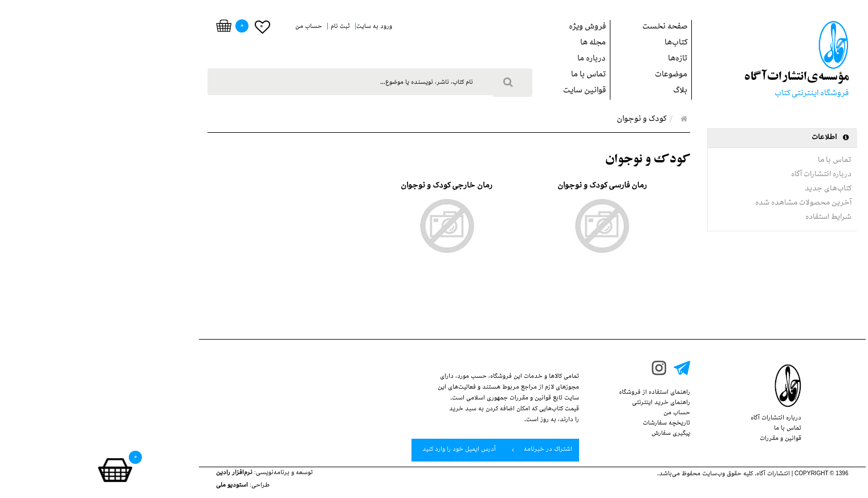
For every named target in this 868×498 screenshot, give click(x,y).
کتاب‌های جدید (730, 189)
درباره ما (494, 60)
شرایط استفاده (730, 218)
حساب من (579, 414)
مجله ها (495, 44)
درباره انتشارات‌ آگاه (723, 175)
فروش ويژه (489, 28)
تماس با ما (490, 75)
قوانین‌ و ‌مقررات (682, 439)
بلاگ (582, 91)
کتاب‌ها (578, 44)
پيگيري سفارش (573, 434)
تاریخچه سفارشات (569, 424)
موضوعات (573, 75)
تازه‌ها (580, 60)
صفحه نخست (567, 28)
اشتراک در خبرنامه (444, 450)
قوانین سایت (486, 91)
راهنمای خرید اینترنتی (563, 403)
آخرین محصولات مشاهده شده (705, 203)
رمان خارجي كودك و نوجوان (349, 187)
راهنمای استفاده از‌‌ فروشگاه (557, 393)
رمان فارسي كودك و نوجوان (504, 187)
